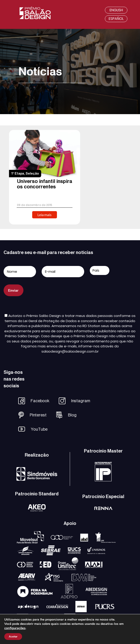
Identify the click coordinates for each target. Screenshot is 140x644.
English (116, 10)
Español (116, 19)
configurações (15, 628)
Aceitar (13, 637)
